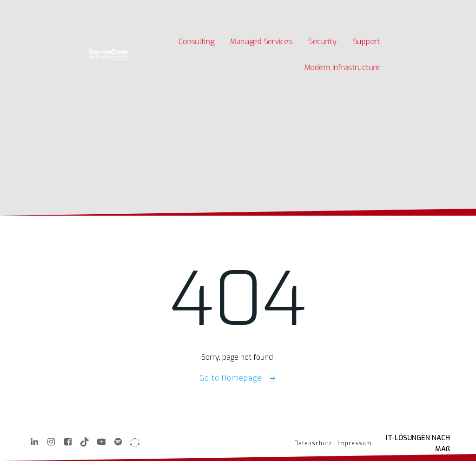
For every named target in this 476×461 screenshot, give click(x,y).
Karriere (109, 9)
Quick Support (218, 9)
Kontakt (182, 9)
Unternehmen (145, 9)
